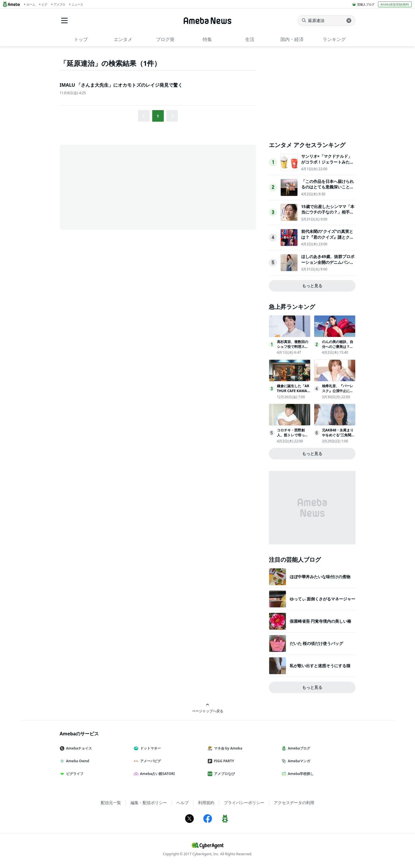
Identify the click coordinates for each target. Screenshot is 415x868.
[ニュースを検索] (326, 21)
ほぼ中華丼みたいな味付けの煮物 (320, 577)
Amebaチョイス (78, 748)
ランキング (334, 39)
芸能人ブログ (366, 4)
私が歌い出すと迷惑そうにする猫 (320, 666)
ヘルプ (183, 803)
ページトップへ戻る (208, 708)
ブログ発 (165, 39)
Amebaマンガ (298, 761)
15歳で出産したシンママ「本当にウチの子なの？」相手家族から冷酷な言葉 (328, 212)
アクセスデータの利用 (294, 803)
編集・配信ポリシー (149, 803)
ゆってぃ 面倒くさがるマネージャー (323, 599)
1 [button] (158, 116)
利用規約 (206, 803)
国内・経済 (292, 39)
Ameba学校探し (300, 774)
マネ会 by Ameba (227, 748)
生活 (250, 39)
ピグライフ (74, 774)
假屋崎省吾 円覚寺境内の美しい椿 (321, 621)
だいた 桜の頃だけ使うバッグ (317, 643)
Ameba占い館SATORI (157, 774)
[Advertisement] (112, 187)
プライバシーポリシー (244, 803)
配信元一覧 (111, 803)
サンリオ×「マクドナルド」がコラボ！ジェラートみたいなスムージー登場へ (327, 162)
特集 (207, 39)
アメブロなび (224, 774)
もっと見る (312, 286)
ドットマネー (150, 748)
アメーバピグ (150, 761)
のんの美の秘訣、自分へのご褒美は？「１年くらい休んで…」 (338, 349)
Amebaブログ (298, 748)
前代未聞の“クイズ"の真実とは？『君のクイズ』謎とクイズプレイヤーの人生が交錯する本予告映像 (327, 240)
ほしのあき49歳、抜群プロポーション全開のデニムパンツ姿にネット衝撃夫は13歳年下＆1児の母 (328, 265)
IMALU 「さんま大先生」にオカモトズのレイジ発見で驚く (121, 85)
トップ (81, 39)
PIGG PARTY (223, 761)
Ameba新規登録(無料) (395, 4)
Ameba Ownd (77, 761)
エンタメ (123, 39)
